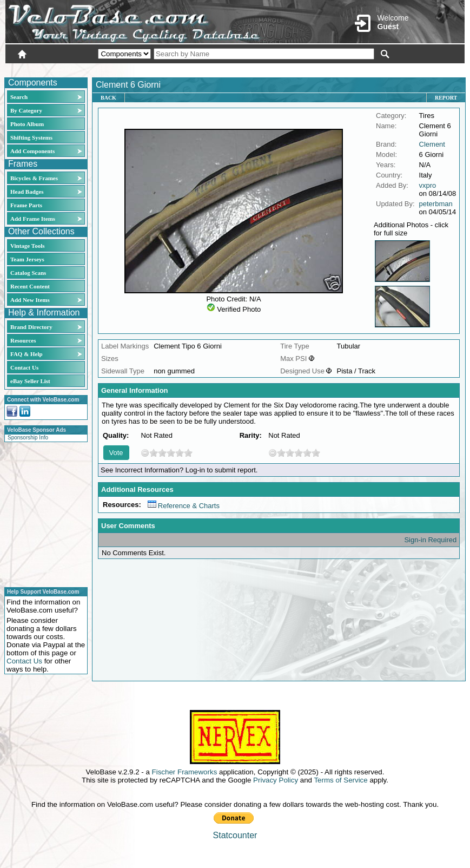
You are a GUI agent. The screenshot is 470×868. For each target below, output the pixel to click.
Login (368, 69)
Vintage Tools (27, 246)
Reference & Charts (184, 506)
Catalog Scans (28, 273)
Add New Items (30, 300)
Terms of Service (340, 780)
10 (188, 453)
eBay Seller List (30, 381)
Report (446, 98)
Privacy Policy (276, 780)
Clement (432, 144)
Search (19, 97)
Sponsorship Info (28, 438)
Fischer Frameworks (185, 772)
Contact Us (24, 367)
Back (108, 98)
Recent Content (30, 286)
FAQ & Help (27, 354)
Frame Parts (26, 205)
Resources (23, 340)
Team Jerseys (27, 259)
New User (404, 69)
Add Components (32, 151)
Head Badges (27, 192)
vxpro (428, 185)
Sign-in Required (430, 540)
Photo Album (27, 124)
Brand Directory (31, 327)
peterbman (436, 204)
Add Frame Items (33, 219)
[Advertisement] (43, 513)
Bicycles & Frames (35, 178)
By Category (26, 110)
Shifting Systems (31, 137)
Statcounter (235, 835)
